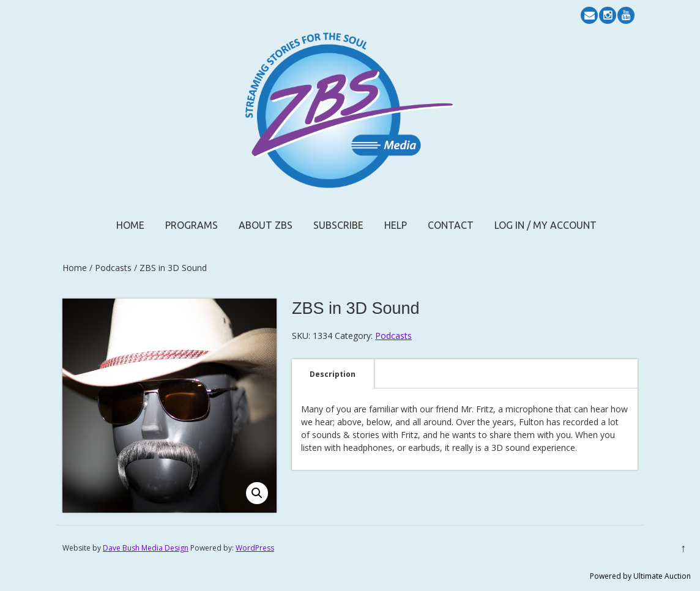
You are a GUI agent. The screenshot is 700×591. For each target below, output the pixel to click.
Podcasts (113, 268)
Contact (451, 225)
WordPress (255, 548)
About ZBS (266, 225)
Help (396, 225)
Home (130, 225)
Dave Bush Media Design (146, 548)
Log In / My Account (545, 225)
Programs (192, 225)
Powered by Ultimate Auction (640, 576)
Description (333, 374)
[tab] (333, 374)
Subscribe (338, 225)
